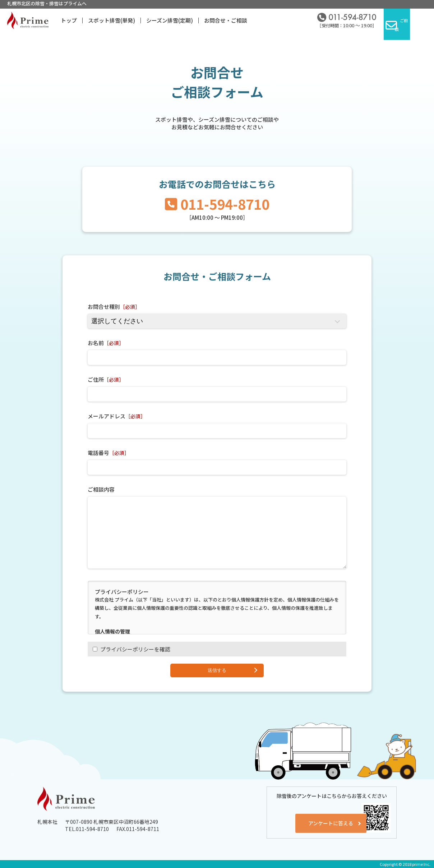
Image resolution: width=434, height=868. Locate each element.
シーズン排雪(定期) (170, 20)
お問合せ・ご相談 (226, 20)
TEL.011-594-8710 (87, 829)
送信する (217, 670)
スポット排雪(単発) (112, 20)
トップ (69, 20)
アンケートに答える (315, 818)
